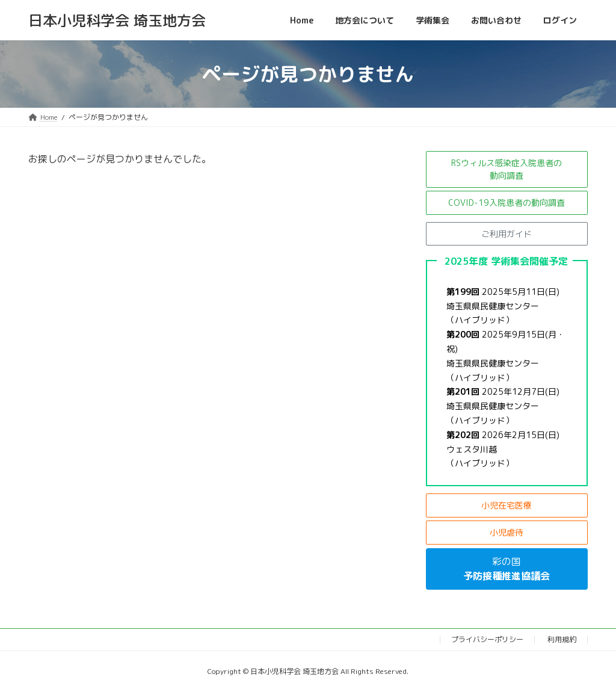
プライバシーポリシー (487, 639)
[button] (507, 169)
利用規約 (562, 639)
